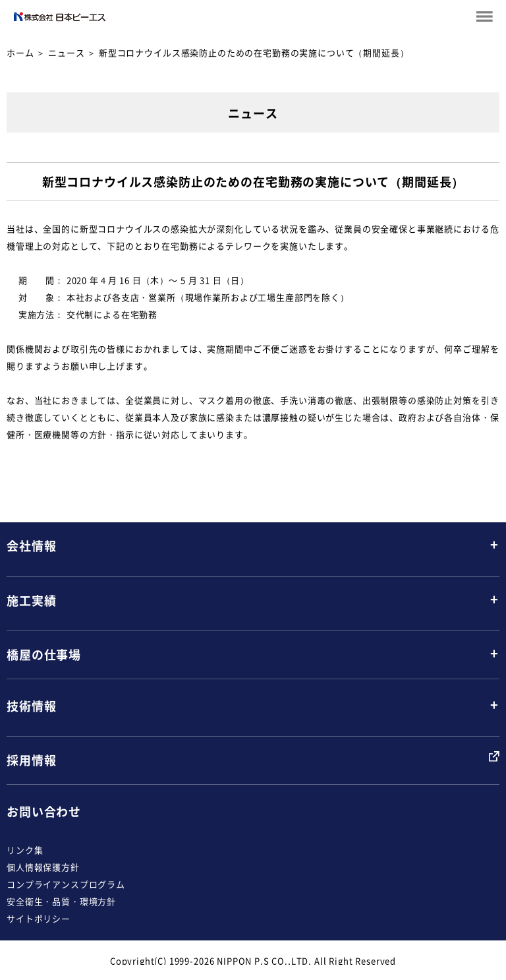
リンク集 (25, 850)
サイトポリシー (39, 918)
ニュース (66, 52)
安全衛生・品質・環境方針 (61, 901)
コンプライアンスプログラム (66, 884)
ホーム (20, 52)
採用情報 (31, 760)
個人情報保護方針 (43, 867)
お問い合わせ (44, 812)
